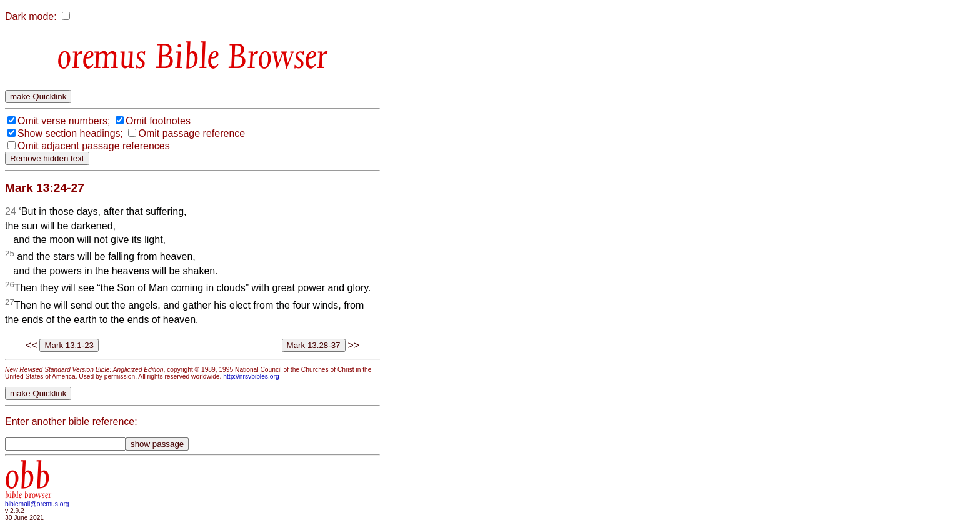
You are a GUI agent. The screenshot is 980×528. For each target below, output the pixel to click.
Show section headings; (70, 133)
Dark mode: (31, 17)
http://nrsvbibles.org (251, 376)
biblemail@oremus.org (37, 504)
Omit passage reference (192, 133)
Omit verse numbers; (64, 121)
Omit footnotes (158, 121)
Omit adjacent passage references (94, 146)
